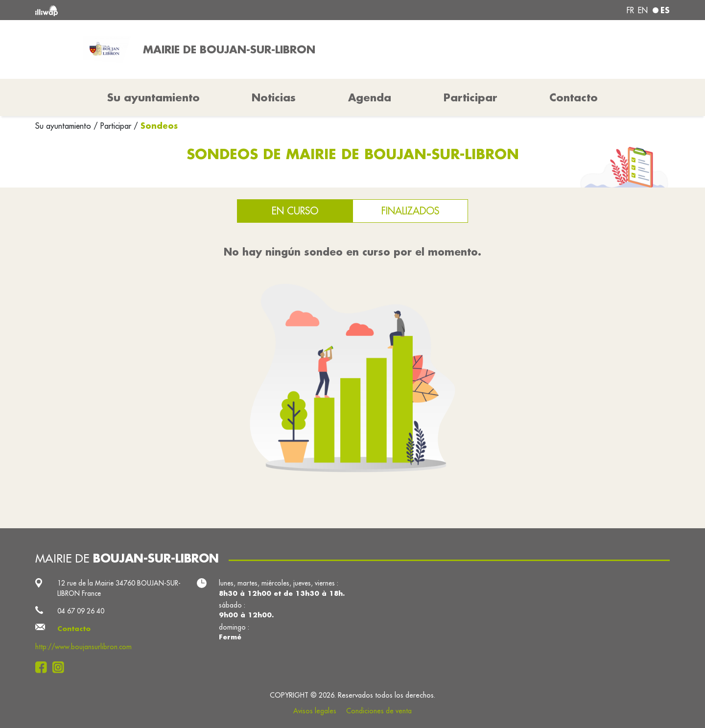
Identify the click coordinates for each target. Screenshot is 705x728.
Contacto (574, 97)
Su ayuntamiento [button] (153, 97)
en (643, 10)
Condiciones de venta (379, 711)
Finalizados (410, 211)
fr (630, 10)
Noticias (274, 97)
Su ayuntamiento (64, 126)
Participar (470, 97)
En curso (295, 211)
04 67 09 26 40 (81, 611)
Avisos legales (315, 711)
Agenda (370, 97)
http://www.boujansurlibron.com (83, 647)
